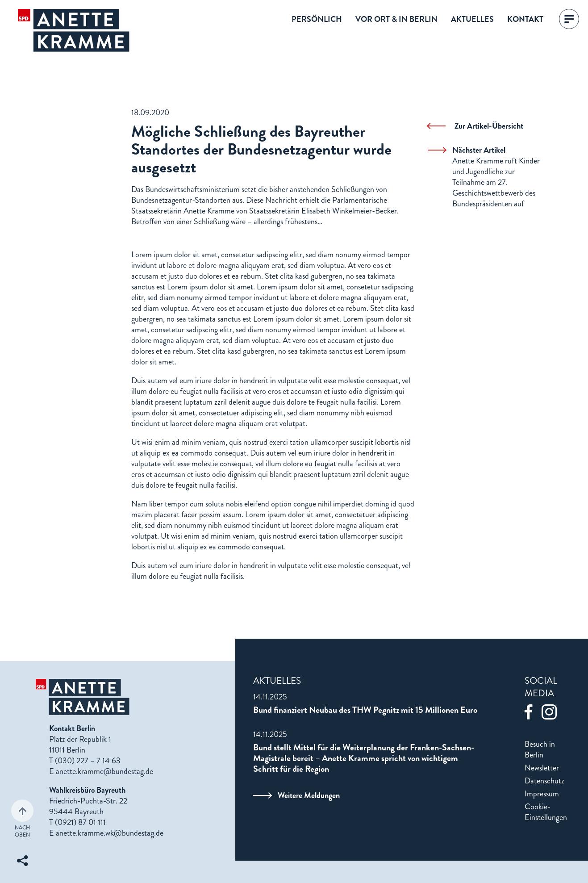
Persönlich (317, 19)
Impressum (542, 794)
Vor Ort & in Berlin (396, 19)
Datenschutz (544, 781)
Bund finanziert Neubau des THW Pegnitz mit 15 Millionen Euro (365, 710)
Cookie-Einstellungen (546, 812)
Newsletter (542, 768)
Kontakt (525, 19)
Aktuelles (472, 19)
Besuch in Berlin (540, 749)
